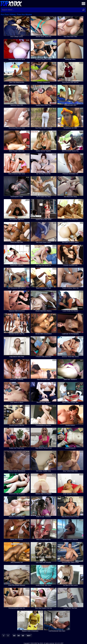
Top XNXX (11, 3)
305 (23, 636)
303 (14, 636)
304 (19, 636)
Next (29, 636)
